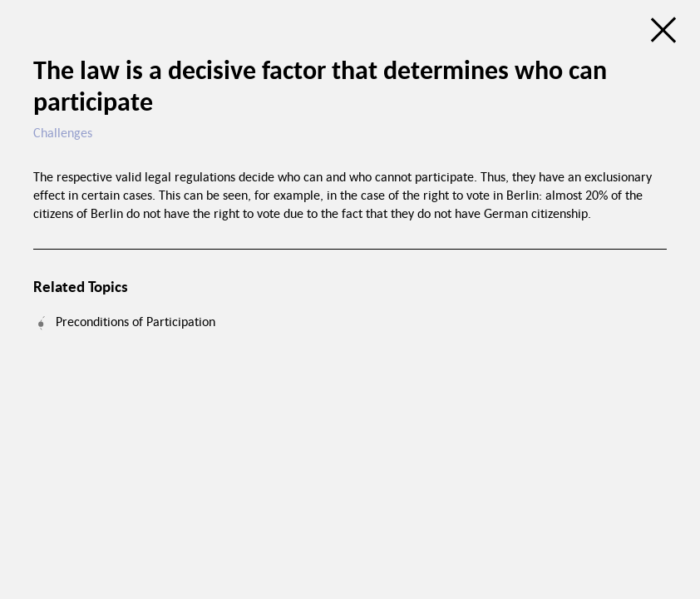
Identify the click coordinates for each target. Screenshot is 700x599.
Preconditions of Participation (136, 321)
